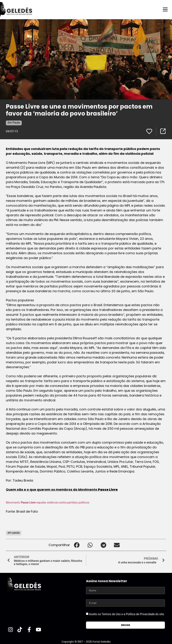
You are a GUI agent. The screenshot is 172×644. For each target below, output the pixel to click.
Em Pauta (14, 122)
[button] (77, 545)
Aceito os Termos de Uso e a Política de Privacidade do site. (127, 614)
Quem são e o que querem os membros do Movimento (62, 489)
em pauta (14, 532)
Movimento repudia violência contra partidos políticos (48, 502)
